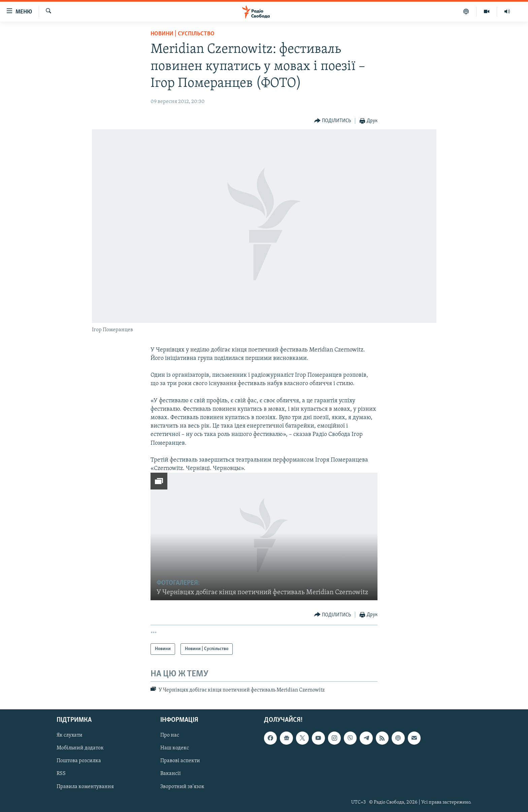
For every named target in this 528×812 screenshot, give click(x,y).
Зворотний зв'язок (182, 786)
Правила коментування (85, 786)
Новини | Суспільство (183, 34)
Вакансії (171, 774)
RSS (61, 774)
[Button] (333, 121)
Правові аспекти (180, 761)
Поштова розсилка (79, 761)
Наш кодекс (175, 748)
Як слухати (70, 735)
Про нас (170, 735)
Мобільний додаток (80, 748)
